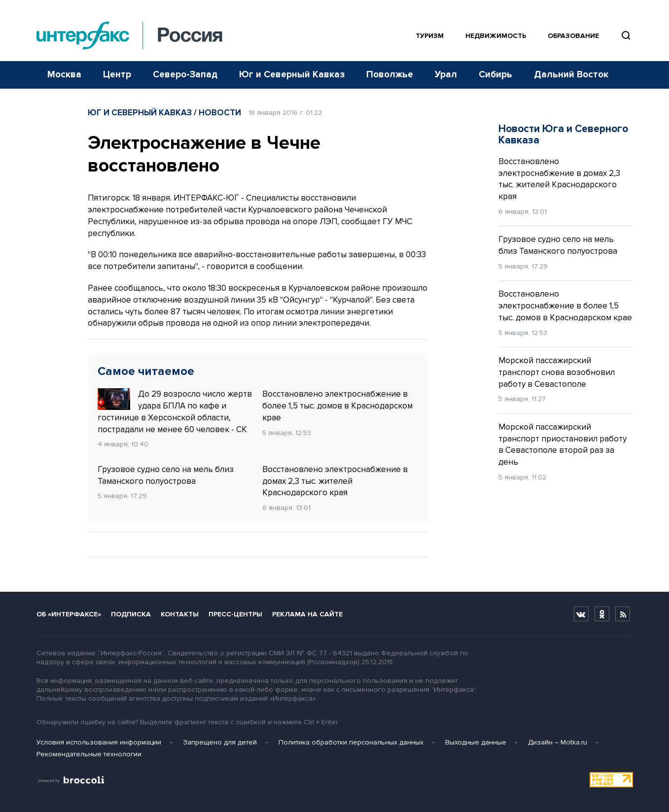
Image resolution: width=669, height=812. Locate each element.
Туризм (430, 36)
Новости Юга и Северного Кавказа (563, 135)
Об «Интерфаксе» (69, 614)
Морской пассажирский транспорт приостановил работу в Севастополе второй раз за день (563, 444)
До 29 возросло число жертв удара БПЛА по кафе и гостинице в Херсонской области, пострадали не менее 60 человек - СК (175, 411)
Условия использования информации (99, 742)
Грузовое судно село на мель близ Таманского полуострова (166, 475)
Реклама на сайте (307, 614)
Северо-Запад (185, 75)
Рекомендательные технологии (89, 754)
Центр (117, 75)
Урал (446, 75)
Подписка (131, 614)
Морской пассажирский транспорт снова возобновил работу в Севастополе (557, 372)
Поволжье (390, 75)
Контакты (180, 614)
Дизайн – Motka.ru (558, 742)
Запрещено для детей (220, 742)
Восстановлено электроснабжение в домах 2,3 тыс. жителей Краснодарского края (335, 481)
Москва (64, 75)
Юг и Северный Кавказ (292, 75)
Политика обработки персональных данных (351, 742)
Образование (573, 36)
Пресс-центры (235, 614)
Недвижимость (496, 36)
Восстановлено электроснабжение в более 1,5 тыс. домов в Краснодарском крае (337, 406)
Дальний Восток (571, 75)
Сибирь (495, 75)
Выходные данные (476, 742)
